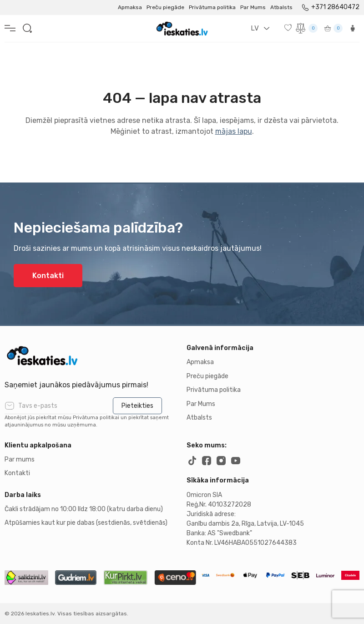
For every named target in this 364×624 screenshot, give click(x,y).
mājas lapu (234, 131)
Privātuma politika (212, 7)
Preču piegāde (165, 7)
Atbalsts (281, 7)
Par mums (20, 459)
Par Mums (253, 7)
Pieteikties (137, 406)
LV (255, 28)
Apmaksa (130, 7)
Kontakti (48, 276)
